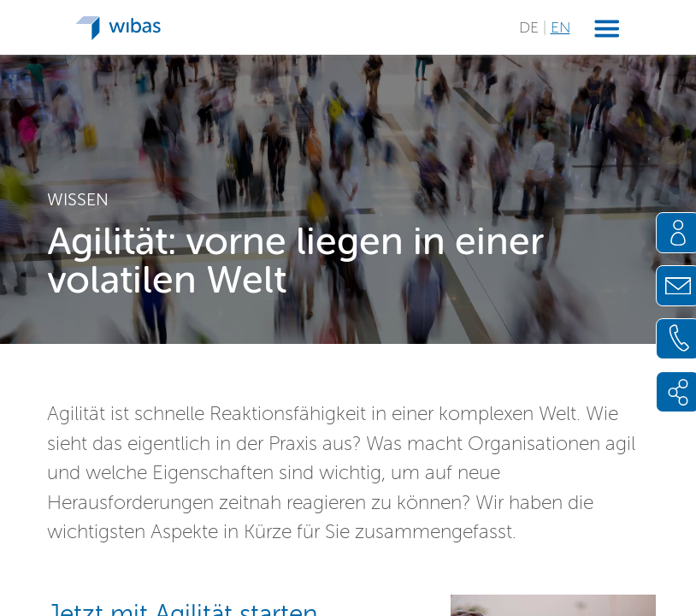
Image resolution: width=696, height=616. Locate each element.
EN (560, 27)
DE (531, 27)
